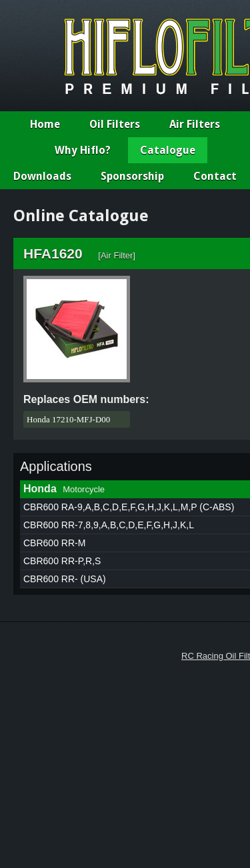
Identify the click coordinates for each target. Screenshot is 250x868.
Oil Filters (115, 124)
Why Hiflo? (83, 150)
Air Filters (195, 124)
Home (45, 124)
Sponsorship (132, 176)
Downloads (42, 176)
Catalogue (168, 150)
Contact (215, 176)
